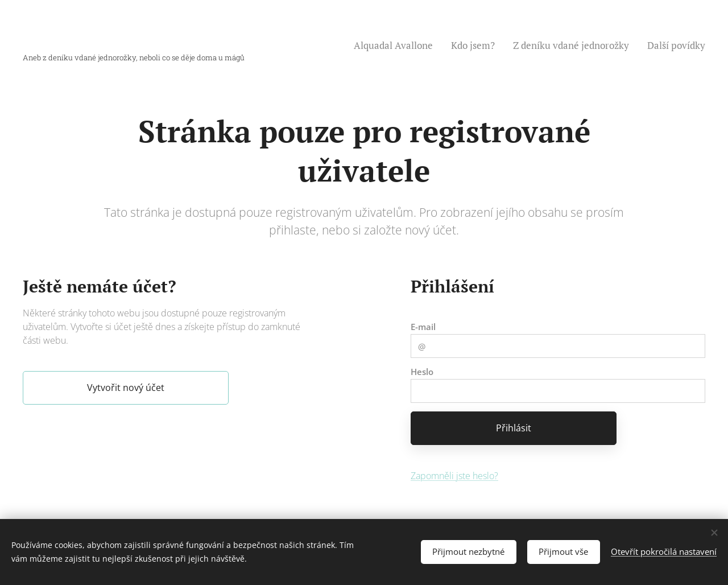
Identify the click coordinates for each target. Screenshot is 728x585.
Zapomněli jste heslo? (454, 475)
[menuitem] (396, 46)
